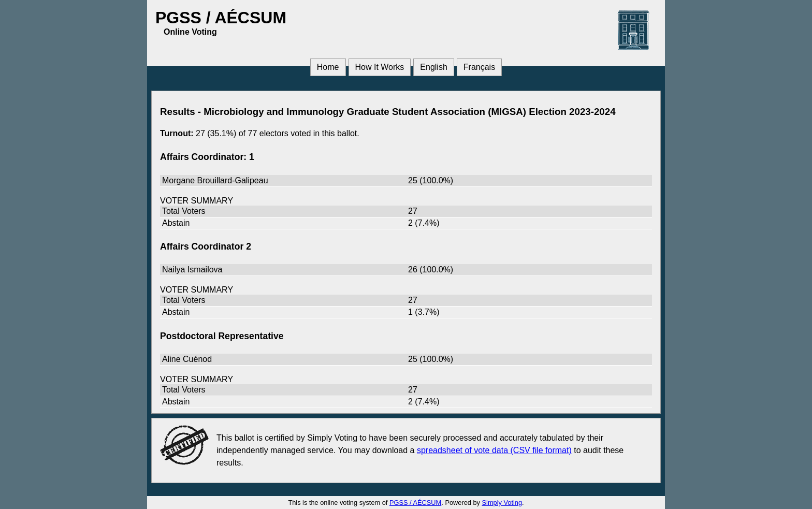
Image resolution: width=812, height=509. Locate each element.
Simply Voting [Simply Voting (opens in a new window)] (502, 503)
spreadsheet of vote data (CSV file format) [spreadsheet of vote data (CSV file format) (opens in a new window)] (494, 450)
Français (479, 67)
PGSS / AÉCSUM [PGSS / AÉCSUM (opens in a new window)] (415, 503)
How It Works (380, 67)
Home (328, 67)
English (433, 67)
